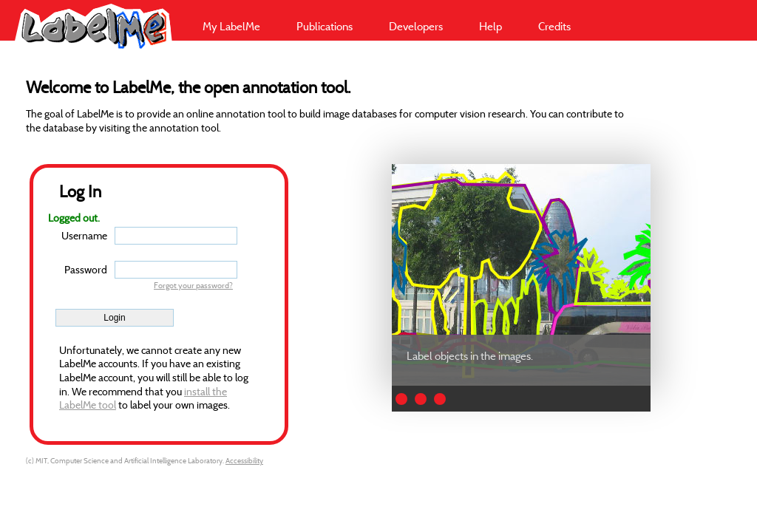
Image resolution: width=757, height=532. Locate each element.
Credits (554, 26)
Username (84, 235)
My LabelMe (231, 26)
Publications (325, 26)
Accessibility (244, 461)
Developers (416, 26)
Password (86, 269)
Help (490, 26)
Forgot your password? (193, 285)
